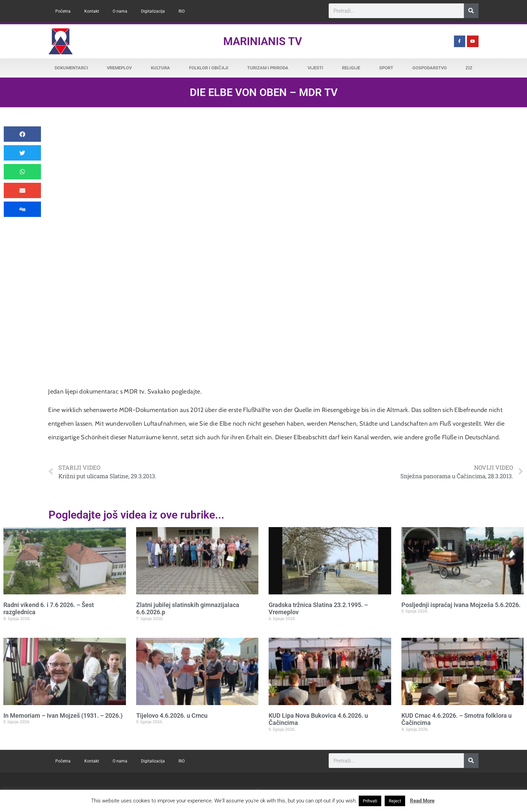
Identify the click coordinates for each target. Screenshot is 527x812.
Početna (63, 11)
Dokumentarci (71, 68)
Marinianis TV (263, 41)
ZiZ (469, 68)
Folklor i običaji (209, 68)
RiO (182, 11)
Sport (386, 68)
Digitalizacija (153, 11)
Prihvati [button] (370, 801)
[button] (22, 134)
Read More (422, 801)
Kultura (160, 68)
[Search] (471, 11)
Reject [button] (395, 801)
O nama (120, 11)
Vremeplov (119, 68)
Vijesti (315, 68)
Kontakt (92, 11)
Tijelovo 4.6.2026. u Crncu (172, 715)
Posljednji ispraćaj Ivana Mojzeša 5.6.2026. (461, 605)
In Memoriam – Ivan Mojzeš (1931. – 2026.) (63, 715)
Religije (351, 68)
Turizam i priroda (268, 68)
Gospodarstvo (430, 68)
